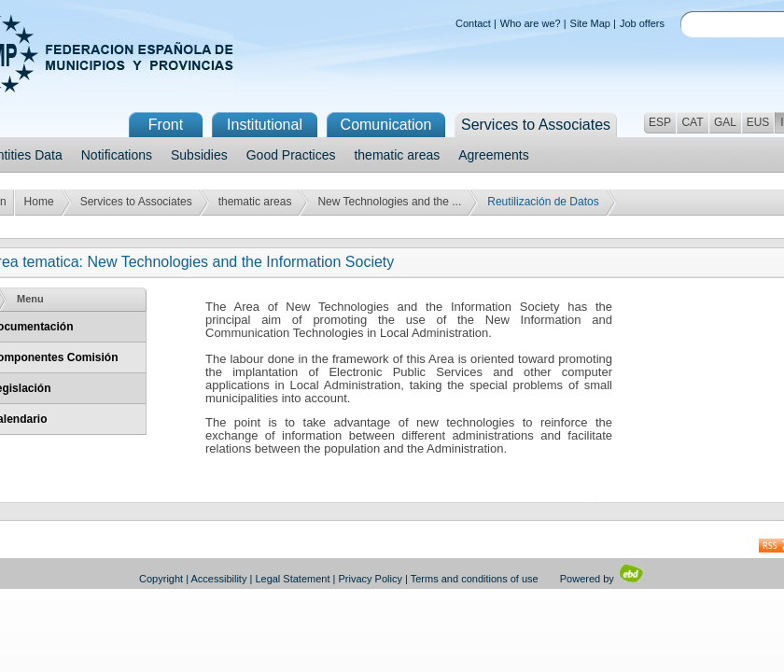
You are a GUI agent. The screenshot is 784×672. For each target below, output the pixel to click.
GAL (725, 122)
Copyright (161, 579)
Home (39, 202)
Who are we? (531, 23)
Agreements (493, 155)
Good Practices (291, 155)
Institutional (265, 125)
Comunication (386, 125)
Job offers (642, 23)
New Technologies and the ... (389, 202)
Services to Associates (136, 202)
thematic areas (397, 155)
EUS (758, 122)
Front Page (166, 127)
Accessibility (219, 579)
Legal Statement (292, 579)
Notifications (117, 155)
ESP (660, 122)
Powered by (602, 579)
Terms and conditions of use (475, 579)
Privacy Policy (371, 579)
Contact (473, 23)
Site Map (590, 23)
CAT (692, 122)
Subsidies (199, 155)
